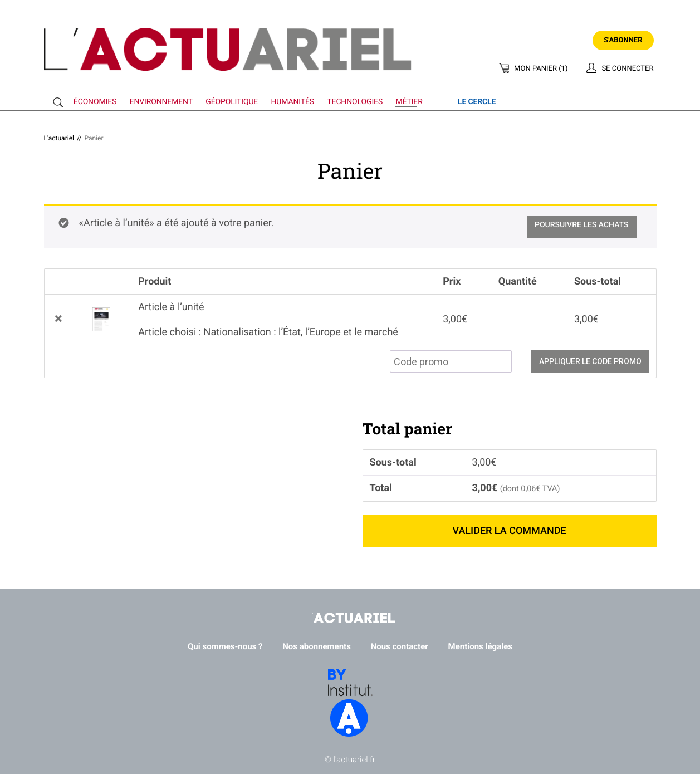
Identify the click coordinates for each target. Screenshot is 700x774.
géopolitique (232, 102)
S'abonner (623, 40)
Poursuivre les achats (582, 225)
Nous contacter (400, 646)
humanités (293, 102)
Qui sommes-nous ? (225, 646)
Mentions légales (480, 646)
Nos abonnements (317, 646)
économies (95, 102)
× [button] (58, 319)
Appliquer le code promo (590, 361)
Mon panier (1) (541, 69)
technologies (355, 102)
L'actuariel (59, 138)
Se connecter (627, 69)
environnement (161, 102)
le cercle (477, 102)
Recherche (61, 102)
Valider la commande (509, 531)
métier (409, 102)
